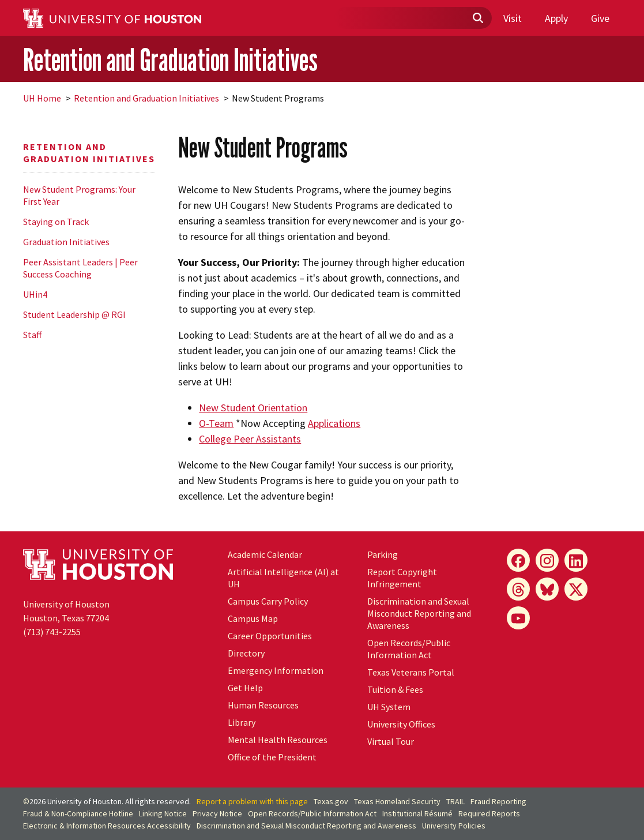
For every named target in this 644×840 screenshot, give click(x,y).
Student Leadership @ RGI (74, 314)
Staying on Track (56, 222)
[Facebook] (518, 560)
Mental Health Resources (278, 740)
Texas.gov (331, 801)
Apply (556, 18)
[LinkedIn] (576, 560)
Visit (513, 18)
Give (600, 18)
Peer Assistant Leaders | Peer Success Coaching (80, 268)
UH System (389, 707)
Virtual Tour (391, 741)
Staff (32, 335)
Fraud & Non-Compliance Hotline (78, 813)
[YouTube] (518, 618)
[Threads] (518, 589)
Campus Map (253, 618)
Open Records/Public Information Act (409, 649)
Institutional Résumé (417, 813)
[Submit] (477, 18)
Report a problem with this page (252, 801)
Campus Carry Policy (268, 601)
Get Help (245, 688)
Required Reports (489, 813)
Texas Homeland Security (397, 801)
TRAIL (455, 801)
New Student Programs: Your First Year (79, 195)
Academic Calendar (265, 554)
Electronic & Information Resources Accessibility (107, 826)
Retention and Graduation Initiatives (170, 60)
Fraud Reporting (498, 801)
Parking (383, 554)
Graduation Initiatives (66, 242)
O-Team (216, 423)
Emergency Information (276, 670)
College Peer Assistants (250, 439)
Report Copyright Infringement (402, 578)
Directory (246, 653)
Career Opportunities (270, 636)
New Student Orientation (253, 408)
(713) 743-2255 (52, 632)
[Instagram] (547, 560)
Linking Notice (163, 813)
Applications (334, 423)
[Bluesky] (547, 589)
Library (242, 722)
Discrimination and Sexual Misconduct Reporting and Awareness (419, 613)
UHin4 (35, 294)
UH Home (42, 98)
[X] (576, 589)
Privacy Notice (217, 813)
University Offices (401, 724)
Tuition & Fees (395, 689)
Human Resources (263, 705)
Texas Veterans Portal (411, 672)
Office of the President (272, 757)
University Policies (454, 826)
